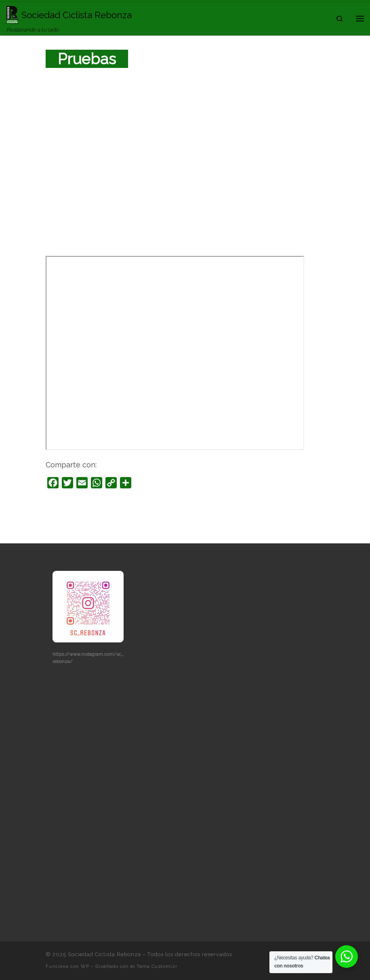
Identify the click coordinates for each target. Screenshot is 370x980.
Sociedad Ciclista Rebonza (104, 954)
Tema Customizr (157, 966)
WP (85, 966)
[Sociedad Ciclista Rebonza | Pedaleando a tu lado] (12, 14)
